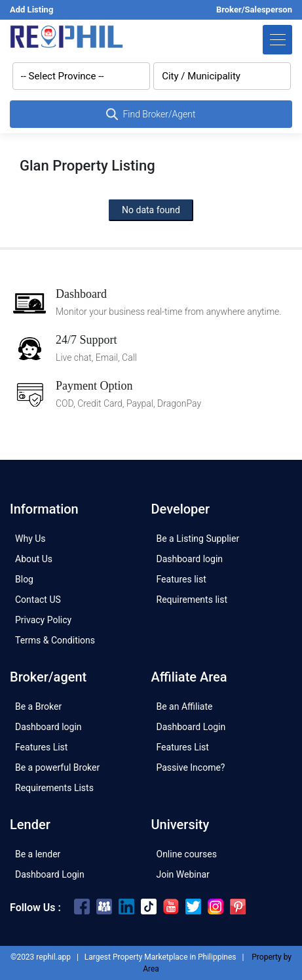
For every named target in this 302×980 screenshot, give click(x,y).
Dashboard (81, 294)
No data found (151, 210)
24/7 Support (86, 340)
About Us (34, 559)
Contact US (38, 600)
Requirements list (192, 600)
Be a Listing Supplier (198, 539)
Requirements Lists (54, 788)
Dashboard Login (191, 727)
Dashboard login (190, 559)
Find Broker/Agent (151, 114)
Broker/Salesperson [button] (254, 10)
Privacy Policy (43, 620)
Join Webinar (183, 874)
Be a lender (38, 854)
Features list (181, 579)
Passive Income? (191, 767)
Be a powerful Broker (57, 767)
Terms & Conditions (55, 640)
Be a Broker (38, 706)
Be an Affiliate (185, 706)
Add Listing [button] (31, 10)
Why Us (30, 539)
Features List (41, 747)
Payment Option (94, 386)
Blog (24, 579)
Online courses (187, 854)
